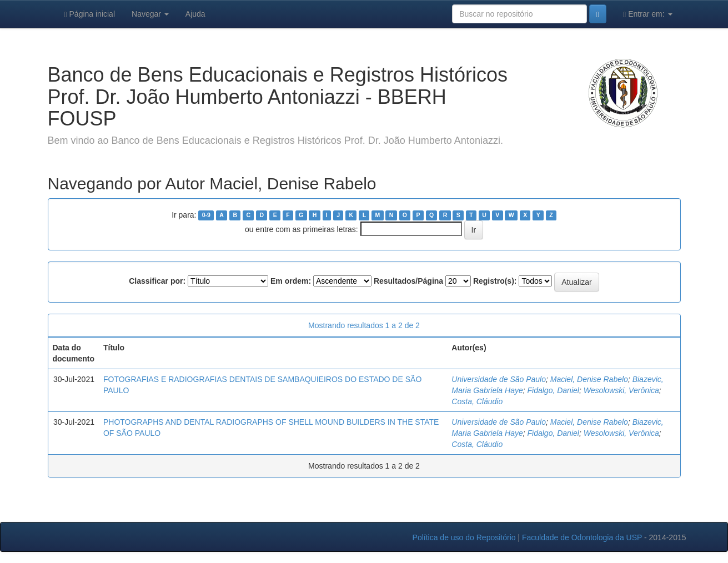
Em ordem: (291, 281)
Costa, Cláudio (477, 401)
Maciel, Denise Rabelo (589, 379)
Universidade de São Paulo (499, 379)
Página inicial (90, 14)
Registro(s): (495, 281)
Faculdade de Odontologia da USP (582, 537)
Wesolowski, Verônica (621, 390)
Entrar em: (647, 14)
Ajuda (195, 14)
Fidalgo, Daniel (553, 390)
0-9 (206, 215)
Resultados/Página (408, 281)
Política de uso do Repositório (464, 537)
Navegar (150, 14)
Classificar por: (157, 281)
